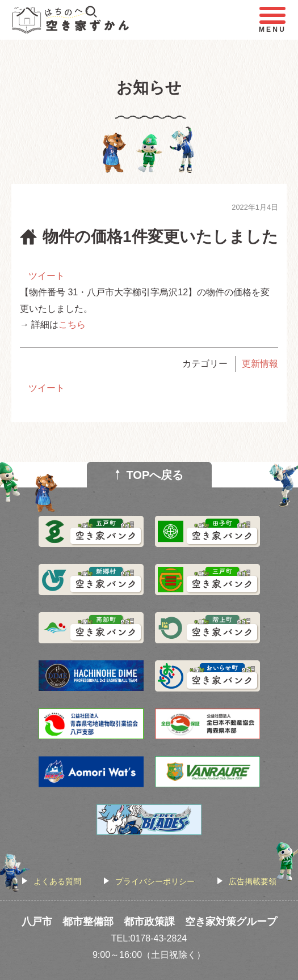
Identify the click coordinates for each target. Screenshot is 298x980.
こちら (72, 324)
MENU (272, 20)
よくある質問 (57, 881)
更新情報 (260, 364)
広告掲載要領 (253, 881)
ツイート (47, 276)
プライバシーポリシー (155, 881)
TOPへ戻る (155, 475)
